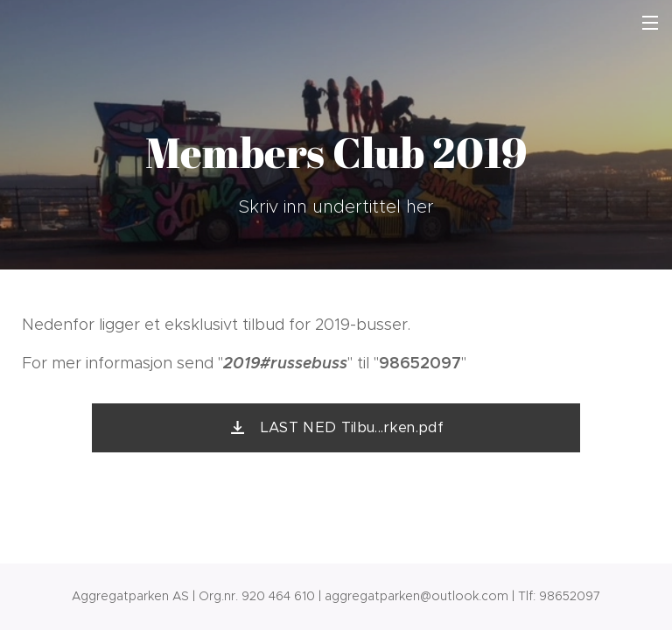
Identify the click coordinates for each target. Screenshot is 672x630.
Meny (650, 23)
